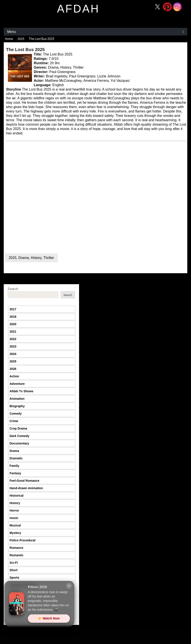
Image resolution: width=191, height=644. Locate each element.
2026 (13, 369)
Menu (11, 32)
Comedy (15, 414)
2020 (13, 324)
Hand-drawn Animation (26, 488)
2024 (13, 354)
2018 (13, 317)
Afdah (118, 124)
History (36, 258)
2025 (21, 39)
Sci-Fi (14, 563)
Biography (17, 406)
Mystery (15, 533)
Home (9, 39)
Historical (16, 496)
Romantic (16, 555)
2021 (13, 332)
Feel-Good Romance (24, 481)
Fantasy (15, 473)
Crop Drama (18, 428)
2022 (13, 339)
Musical (15, 525)
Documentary (19, 443)
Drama (24, 258)
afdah (78, 9)
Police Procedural (22, 540)
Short (13, 570)
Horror (14, 510)
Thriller (49, 258)
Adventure (17, 384)
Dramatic (16, 458)
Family (14, 466)
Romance (16, 548)
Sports (14, 578)
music (14, 518)
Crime (14, 421)
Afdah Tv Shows (21, 391)
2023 (13, 346)
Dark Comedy (19, 436)
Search (13, 289)
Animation (17, 399)
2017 (13, 309)
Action (14, 376)
